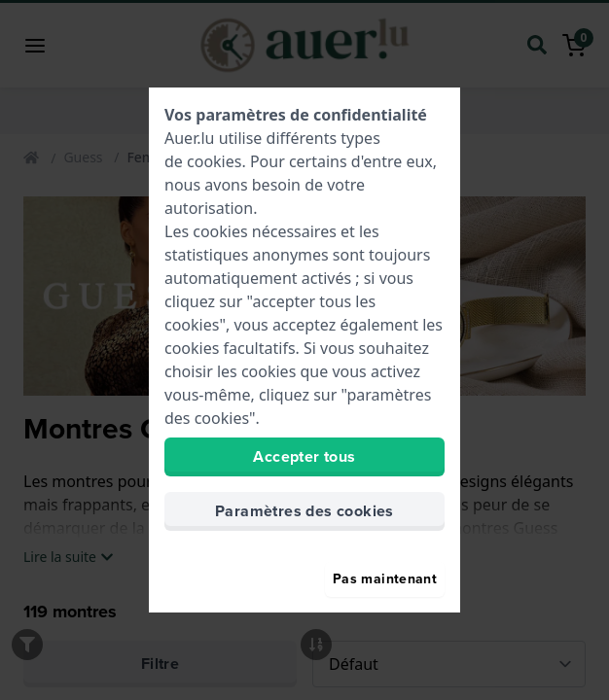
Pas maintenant (385, 579)
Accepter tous (304, 456)
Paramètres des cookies (304, 511)
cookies (214, 161)
